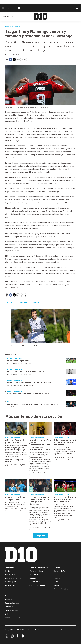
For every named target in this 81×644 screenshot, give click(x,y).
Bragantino (11, 302)
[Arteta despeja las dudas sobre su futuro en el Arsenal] (71, 393)
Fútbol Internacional (13, 26)
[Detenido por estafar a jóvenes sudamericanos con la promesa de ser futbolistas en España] (40, 429)
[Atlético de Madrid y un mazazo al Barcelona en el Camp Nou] (65, 486)
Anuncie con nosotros (39, 567)
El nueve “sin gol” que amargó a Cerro (15, 498)
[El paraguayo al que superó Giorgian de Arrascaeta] (71, 371)
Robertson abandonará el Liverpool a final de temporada (65, 442)
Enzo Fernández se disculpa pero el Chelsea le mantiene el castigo (33, 404)
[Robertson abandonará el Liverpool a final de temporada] (65, 429)
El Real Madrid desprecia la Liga (19, 361)
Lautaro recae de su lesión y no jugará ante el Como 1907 (29, 382)
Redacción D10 (28, 363)
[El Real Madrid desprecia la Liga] (71, 360)
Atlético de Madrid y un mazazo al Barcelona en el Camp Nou (65, 499)
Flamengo (24, 302)
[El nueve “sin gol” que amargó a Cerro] (16, 486)
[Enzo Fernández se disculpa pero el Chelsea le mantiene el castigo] (71, 404)
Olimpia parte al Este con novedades (25, 346)
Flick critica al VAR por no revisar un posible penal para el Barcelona (40, 501)
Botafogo (35, 302)
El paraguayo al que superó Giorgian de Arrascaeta (27, 371)
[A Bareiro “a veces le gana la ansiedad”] (16, 429)
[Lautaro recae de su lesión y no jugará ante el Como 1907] (71, 382)
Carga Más (40, 536)
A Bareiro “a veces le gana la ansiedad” (15, 441)
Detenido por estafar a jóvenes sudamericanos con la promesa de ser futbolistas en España (40, 445)
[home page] (40, 16)
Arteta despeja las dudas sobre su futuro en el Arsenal (28, 393)
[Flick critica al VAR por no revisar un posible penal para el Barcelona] (40, 486)
